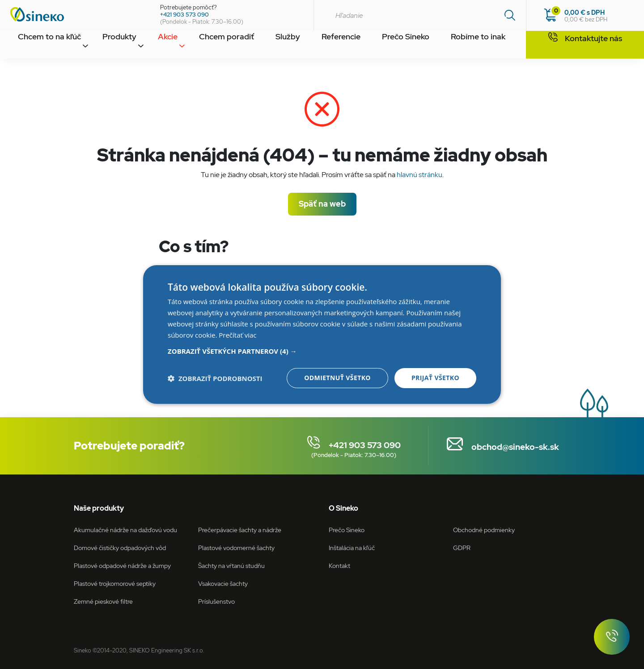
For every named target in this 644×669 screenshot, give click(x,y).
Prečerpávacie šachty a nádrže (240, 530)
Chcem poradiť (210, 46)
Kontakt (503, 46)
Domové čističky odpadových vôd (120, 548)
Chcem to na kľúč (46, 46)
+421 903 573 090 (184, 15)
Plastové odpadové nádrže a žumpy (122, 565)
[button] (322, 351)
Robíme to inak (445, 46)
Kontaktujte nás (585, 45)
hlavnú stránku (419, 175)
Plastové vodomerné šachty (236, 548)
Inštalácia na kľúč (352, 548)
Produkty (111, 46)
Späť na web (322, 204)
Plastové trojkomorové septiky (115, 583)
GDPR (462, 548)
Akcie (156, 46)
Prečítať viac (237, 335)
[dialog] (322, 334)
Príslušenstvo (216, 601)
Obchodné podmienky (484, 530)
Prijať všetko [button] (435, 378)
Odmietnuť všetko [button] (337, 378)
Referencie (317, 46)
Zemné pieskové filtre (103, 601)
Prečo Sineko (378, 46)
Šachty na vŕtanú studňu (231, 565)
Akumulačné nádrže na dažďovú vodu (125, 530)
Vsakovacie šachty (223, 583)
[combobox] (420, 15)
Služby (267, 46)
